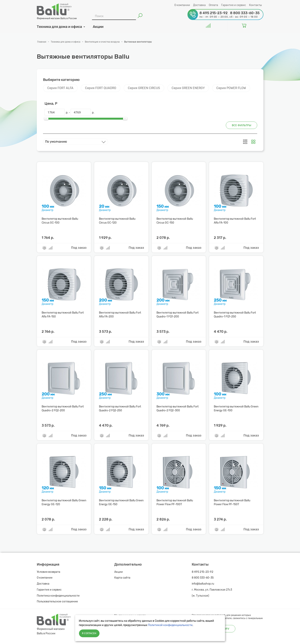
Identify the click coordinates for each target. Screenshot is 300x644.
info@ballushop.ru (203, 584)
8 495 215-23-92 (203, 572)
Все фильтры (242, 125)
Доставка (199, 5)
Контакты (255, 5)
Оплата (213, 5)
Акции (119, 572)
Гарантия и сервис (234, 5)
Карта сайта (122, 578)
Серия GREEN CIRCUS (144, 88)
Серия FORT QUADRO (101, 88)
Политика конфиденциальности (58, 596)
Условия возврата (49, 572)
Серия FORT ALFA (60, 88)
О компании (182, 5)
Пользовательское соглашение (57, 602)
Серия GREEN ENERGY (188, 88)
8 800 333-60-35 (203, 578)
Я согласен (89, 633)
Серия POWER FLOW (231, 88)
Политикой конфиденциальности (170, 625)
